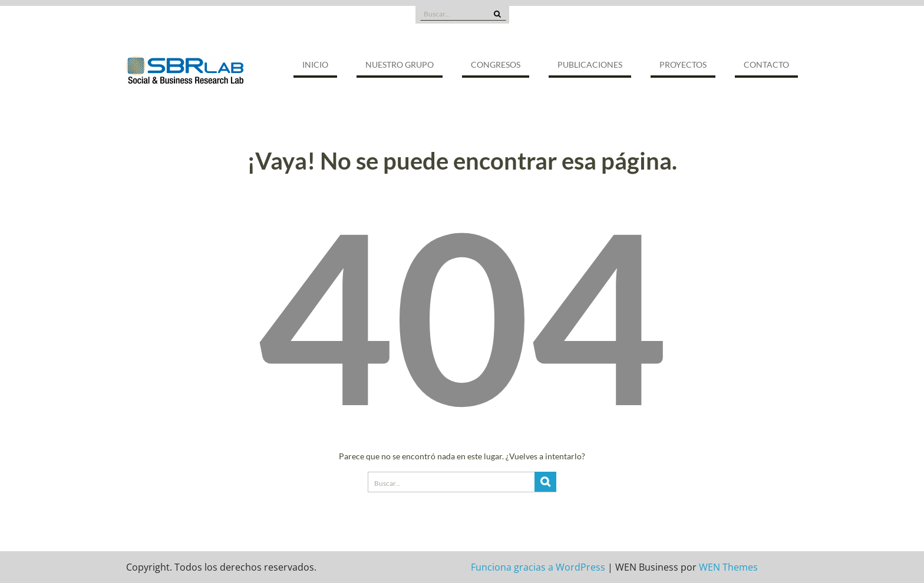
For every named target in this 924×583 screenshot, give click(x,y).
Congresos (496, 64)
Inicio (315, 64)
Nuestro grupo (400, 64)
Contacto (766, 64)
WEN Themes (728, 567)
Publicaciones (590, 64)
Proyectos (683, 64)
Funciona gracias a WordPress (538, 567)
